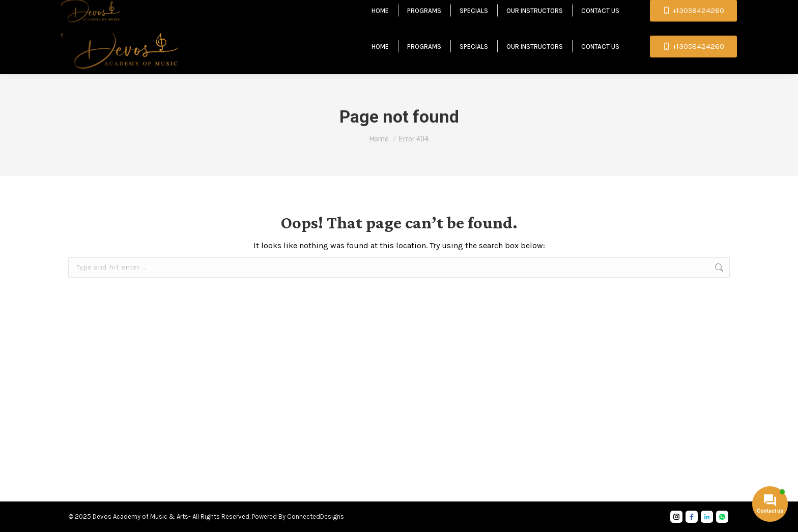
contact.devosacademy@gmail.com (198, 9)
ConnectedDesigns (316, 516)
